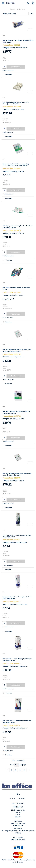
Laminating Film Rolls (17, 110)
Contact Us (22, 798)
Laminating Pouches (17, 171)
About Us (13, 798)
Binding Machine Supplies (18, 48)
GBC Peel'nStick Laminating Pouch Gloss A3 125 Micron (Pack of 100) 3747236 (17, 350)
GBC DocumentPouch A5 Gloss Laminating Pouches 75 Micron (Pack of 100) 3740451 (16, 165)
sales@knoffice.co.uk (18, 823)
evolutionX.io (19, 862)
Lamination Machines (17, 295)
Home (13, 9)
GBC (4, 35)
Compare (7, 75)
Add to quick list (8, 70)
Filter (32, 14)
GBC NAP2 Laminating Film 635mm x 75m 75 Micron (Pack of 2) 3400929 (16, 103)
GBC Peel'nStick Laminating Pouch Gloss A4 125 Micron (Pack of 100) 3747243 (17, 474)
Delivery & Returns (18, 803)
